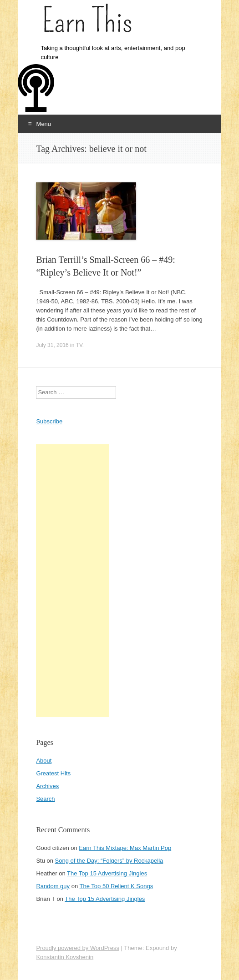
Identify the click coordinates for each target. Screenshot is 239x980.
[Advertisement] (72, 581)
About (44, 761)
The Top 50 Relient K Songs (117, 886)
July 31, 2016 (52, 345)
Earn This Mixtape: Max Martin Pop (125, 848)
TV (79, 345)
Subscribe (49, 421)
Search (45, 799)
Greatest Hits (53, 773)
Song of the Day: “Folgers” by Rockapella (109, 861)
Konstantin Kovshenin (65, 957)
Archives (47, 786)
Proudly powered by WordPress (78, 948)
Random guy (53, 886)
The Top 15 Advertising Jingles (107, 873)
